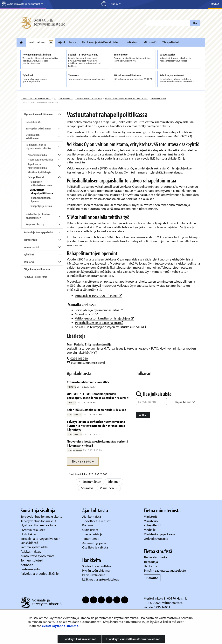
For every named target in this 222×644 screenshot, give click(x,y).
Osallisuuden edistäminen (33, 136)
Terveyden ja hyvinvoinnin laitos (99, 310)
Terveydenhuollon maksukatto (42, 516)
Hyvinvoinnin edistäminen (89, 99)
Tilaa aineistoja (92, 534)
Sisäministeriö (86, 314)
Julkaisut (132, 42)
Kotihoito (27, 565)
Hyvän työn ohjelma (96, 570)
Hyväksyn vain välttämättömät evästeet (133, 639)
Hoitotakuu (29, 534)
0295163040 (79, 358)
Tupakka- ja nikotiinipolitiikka (37, 166)
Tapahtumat (90, 539)
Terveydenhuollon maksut (39, 521)
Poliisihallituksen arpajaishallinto (99, 322)
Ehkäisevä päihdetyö (39, 172)
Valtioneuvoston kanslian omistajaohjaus (104, 318)
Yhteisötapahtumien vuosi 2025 (88, 382)
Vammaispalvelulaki (35, 547)
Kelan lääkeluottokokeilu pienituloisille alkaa (97, 410)
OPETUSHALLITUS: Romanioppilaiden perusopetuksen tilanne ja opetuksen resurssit (98, 396)
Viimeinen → (109, 488)
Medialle (150, 530)
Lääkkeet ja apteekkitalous (101, 579)
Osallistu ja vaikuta (95, 547)
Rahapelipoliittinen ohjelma (40, 200)
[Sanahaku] (151, 402)
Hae (195, 23)
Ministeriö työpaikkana (160, 534)
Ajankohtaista (67, 42)
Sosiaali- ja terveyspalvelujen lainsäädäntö (40, 541)
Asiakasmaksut (31, 551)
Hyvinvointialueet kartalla (39, 525)
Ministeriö (150, 42)
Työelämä (29, 254)
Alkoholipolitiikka (37, 155)
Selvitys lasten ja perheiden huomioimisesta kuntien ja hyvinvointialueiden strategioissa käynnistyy (96, 425)
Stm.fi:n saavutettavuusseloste (165, 570)
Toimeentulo (31, 240)
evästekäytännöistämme (60, 626)
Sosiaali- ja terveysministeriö (36, 99)
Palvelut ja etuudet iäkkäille (40, 573)
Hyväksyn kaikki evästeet (79, 639)
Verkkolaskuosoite (156, 539)
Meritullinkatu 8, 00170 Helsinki (166, 598)
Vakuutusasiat (31, 247)
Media (215, 4)
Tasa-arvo (29, 262)
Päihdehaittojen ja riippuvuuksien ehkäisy (126, 99)
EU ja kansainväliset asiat (38, 269)
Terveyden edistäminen (39, 128)
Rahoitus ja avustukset (36, 277)
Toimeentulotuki (32, 560)
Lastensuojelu (31, 569)
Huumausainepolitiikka (40, 160)
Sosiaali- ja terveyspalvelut (38, 232)
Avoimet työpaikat (95, 543)
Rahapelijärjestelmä (41, 206)
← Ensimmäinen (90, 481)
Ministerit (151, 516)
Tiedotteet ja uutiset (97, 521)
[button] (83, 461)
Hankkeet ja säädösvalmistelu (101, 42)
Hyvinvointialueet (33, 530)
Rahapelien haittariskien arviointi (42, 183)
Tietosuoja (151, 562)
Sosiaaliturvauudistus (97, 566)
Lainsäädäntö (33, 122)
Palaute (152, 578)
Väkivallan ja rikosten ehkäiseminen (38, 216)
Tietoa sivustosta (155, 557)
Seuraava (87, 488)
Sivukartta (151, 566)
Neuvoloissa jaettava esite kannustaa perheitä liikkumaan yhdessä (97, 443)
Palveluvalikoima (94, 575)
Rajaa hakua (185, 402)
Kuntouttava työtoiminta (38, 556)
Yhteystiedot (171, 42)
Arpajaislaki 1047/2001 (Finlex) (98, 296)
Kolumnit (89, 525)
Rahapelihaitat (158, 99)
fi (55, 99)
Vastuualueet (37, 42)
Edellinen (114, 481)
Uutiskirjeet (91, 530)
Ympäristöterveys (36, 224)
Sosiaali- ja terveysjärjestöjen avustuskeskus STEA (111, 327)
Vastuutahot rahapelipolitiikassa (41, 191)
